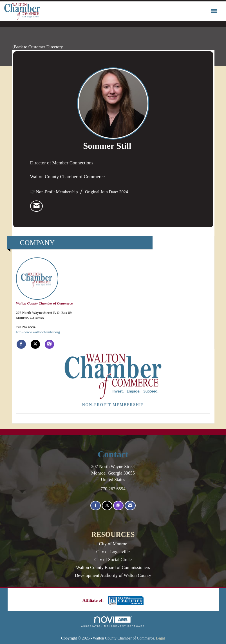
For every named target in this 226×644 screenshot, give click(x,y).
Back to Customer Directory (37, 47)
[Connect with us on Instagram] (118, 506)
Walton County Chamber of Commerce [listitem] (44, 281)
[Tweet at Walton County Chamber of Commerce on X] (35, 344)
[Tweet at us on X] (107, 506)
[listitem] (36, 206)
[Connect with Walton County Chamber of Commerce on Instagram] (49, 344)
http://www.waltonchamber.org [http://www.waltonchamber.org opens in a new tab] (38, 332)
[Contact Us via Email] (130, 506)
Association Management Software (113, 622)
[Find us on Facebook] (96, 506)
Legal (160, 638)
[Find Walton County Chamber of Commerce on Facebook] (21, 344)
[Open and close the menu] (130, 11)
